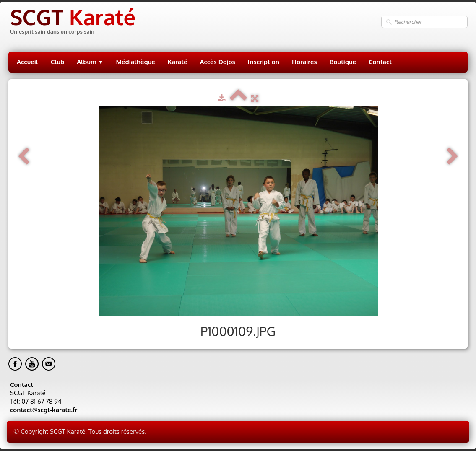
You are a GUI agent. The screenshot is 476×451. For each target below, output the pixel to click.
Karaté (178, 62)
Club (57, 62)
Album (90, 62)
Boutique (343, 62)
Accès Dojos (218, 62)
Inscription (264, 62)
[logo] (72, 22)
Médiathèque (136, 62)
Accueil (27, 62)
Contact (380, 62)
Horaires (304, 62)
